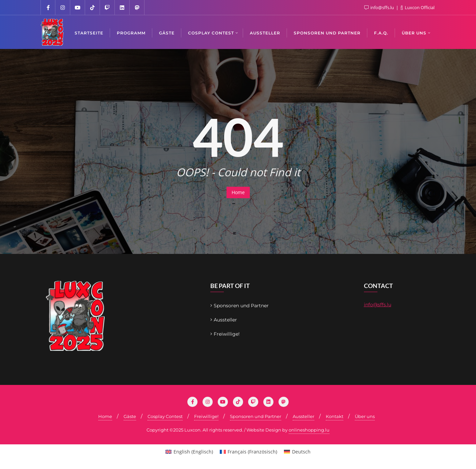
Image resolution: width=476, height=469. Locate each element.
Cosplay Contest (165, 416)
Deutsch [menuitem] (301, 452)
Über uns (365, 416)
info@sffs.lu (378, 305)
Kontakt (335, 416)
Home (238, 192)
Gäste (130, 416)
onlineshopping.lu (309, 430)
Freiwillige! (227, 334)
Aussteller (225, 320)
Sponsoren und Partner (241, 306)
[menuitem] (189, 452)
